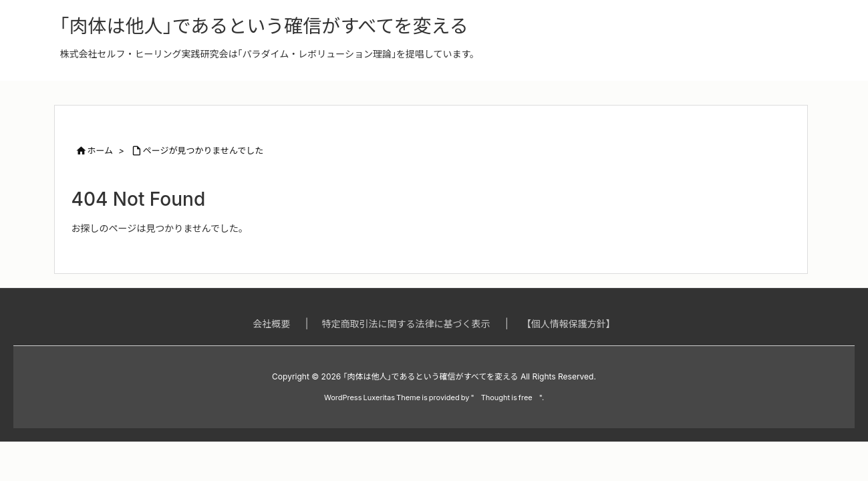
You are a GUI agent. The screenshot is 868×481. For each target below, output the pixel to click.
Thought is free (507, 397)
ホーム (101, 150)
